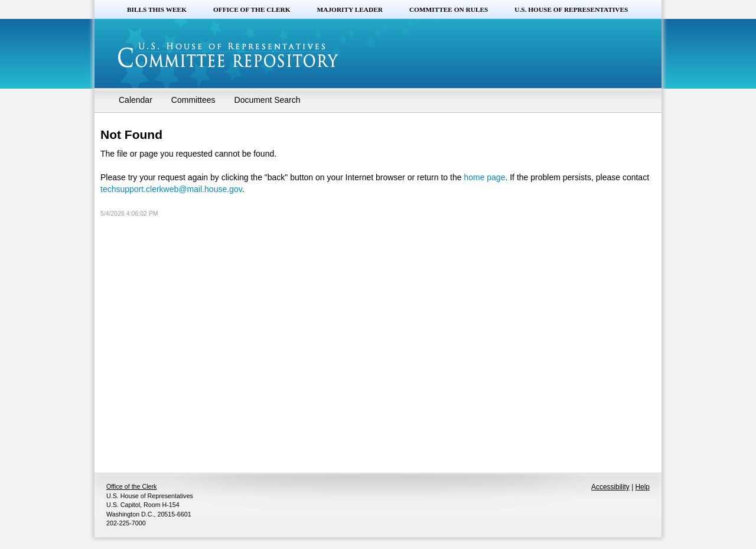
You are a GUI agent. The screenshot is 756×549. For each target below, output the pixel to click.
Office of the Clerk (252, 9)
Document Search (268, 100)
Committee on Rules (449, 9)
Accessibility (610, 487)
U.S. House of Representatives (571, 9)
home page (484, 177)
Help (643, 487)
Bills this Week (157, 9)
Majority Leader (350, 9)
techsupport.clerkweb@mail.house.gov (171, 189)
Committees (193, 100)
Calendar (136, 100)
